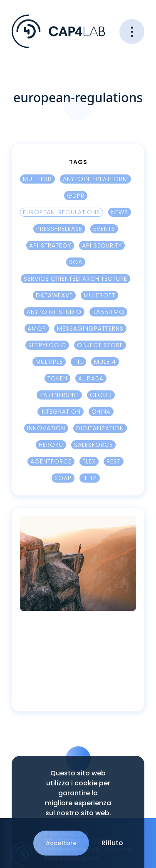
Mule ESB (37, 180)
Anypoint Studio (54, 313)
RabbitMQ (108, 313)
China (101, 412)
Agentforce (51, 462)
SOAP (63, 479)
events (104, 230)
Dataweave (54, 296)
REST (114, 462)
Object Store (100, 346)
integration (61, 412)
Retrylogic (47, 346)
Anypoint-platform (95, 180)
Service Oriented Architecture (76, 280)
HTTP (90, 479)
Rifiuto (112, 843)
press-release (59, 230)
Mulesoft (99, 296)
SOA (76, 263)
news (120, 213)
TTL (78, 363)
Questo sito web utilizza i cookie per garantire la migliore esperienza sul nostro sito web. (78, 793)
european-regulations (62, 213)
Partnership (59, 396)
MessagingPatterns (90, 329)
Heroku (51, 446)
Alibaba (91, 379)
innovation (46, 429)
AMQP (37, 329)
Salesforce (93, 446)
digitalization (100, 429)
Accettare (61, 843)
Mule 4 (105, 363)
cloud (101, 396)
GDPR (76, 196)
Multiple (49, 363)
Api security (102, 246)
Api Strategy (50, 246)
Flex (89, 462)
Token (57, 379)
